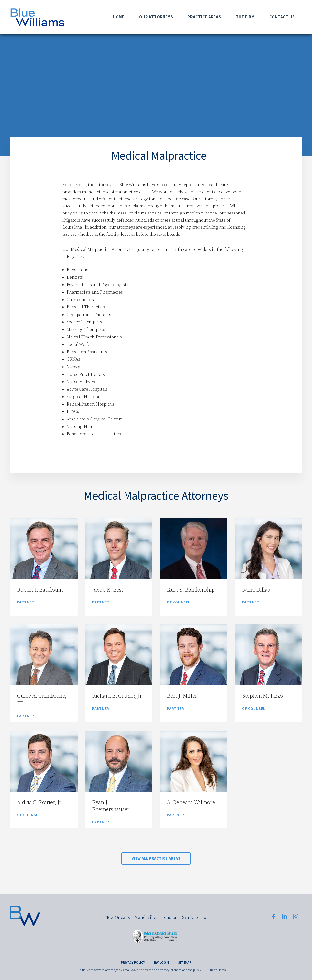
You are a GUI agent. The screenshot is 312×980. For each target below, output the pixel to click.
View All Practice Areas (156, 858)
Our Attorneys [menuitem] (156, 17)
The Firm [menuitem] (245, 17)
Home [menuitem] (119, 17)
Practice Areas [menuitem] (204, 17)
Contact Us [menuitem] (282, 17)
